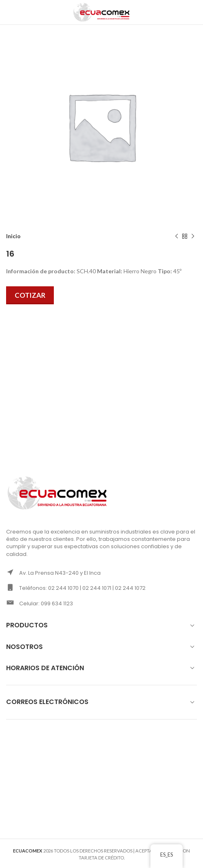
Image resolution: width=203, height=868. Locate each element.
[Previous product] (177, 237)
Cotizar (30, 295)
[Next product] (193, 237)
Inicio (13, 236)
